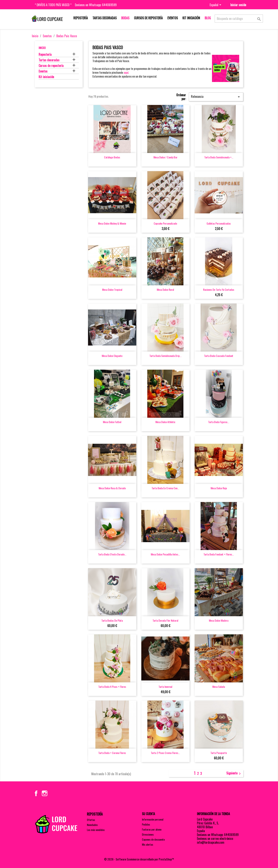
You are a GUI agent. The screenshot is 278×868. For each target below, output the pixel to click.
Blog (208, 18)
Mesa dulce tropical (112, 289)
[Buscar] (239, 19)
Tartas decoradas (105, 18)
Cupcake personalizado (165, 223)
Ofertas (91, 820)
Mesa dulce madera (219, 620)
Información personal (153, 819)
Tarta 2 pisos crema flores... (165, 753)
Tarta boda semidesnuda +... (219, 157)
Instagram (45, 793)
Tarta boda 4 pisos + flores (112, 687)
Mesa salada (219, 687)
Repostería (81, 18)
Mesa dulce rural (165, 289)
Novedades (92, 825)
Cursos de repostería (148, 18)
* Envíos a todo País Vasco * (53, 5)
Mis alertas (147, 844)
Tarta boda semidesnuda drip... (165, 356)
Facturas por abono (152, 829)
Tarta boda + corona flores (112, 753)
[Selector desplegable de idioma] (216, 5)
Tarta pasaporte (219, 753)
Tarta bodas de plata (112, 620)
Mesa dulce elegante (112, 356)
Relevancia (216, 97)
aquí (126, 72)
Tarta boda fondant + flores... (219, 554)
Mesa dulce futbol (112, 422)
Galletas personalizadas (219, 223)
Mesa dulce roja (219, 488)
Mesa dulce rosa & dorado (112, 488)
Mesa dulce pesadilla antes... (165, 554)
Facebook (36, 793)
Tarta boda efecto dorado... (112, 554)
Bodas (125, 18)
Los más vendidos (96, 830)
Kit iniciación (191, 18)
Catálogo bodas (112, 157)
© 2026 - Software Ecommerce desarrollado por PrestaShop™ (139, 859)
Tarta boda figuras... (219, 422)
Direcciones (148, 834)
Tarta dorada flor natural (165, 620)
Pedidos (146, 824)
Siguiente (234, 773)
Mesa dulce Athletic (165, 422)
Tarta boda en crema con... (165, 488)
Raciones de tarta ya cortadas (219, 289)
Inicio (42, 48)
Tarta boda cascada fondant (219, 356)
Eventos (173, 18)
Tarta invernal (165, 687)
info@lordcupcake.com (211, 842)
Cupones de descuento (153, 839)
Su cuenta (148, 814)
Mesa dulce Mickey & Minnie (112, 223)
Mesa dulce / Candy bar (165, 157)
